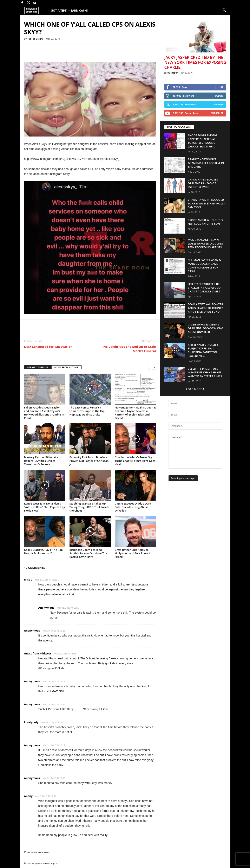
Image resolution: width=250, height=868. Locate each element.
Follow (219, 96)
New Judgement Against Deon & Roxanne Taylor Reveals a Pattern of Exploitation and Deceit (136, 413)
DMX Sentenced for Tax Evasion (48, 347)
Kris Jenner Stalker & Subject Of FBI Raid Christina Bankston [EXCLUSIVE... (203, 350)
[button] (224, 11)
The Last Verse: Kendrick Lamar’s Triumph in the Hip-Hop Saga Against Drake (88, 411)
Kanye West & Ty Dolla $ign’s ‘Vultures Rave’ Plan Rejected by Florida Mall (45, 507)
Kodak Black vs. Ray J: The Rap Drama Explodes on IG (43, 552)
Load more (195, 389)
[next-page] (154, 368)
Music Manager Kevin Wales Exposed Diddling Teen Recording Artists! (205, 243)
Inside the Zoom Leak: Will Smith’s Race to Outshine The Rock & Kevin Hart (88, 553)
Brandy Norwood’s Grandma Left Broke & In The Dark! (206, 163)
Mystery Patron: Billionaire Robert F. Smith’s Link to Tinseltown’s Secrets (41, 461)
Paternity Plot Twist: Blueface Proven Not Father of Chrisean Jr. (89, 461)
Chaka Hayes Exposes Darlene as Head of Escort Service (203, 183)
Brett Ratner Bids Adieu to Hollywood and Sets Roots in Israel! (133, 553)
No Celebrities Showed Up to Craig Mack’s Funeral (130, 349)
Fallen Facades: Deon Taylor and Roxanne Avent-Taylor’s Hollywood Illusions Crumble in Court (44, 413)
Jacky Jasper (171, 73)
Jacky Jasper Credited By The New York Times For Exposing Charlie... (195, 62)
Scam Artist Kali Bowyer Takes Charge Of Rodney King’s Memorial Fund (206, 308)
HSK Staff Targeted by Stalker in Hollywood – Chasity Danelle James (205, 288)
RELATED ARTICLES (38, 367)
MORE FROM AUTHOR (67, 367)
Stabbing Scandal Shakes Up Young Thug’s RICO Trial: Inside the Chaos (89, 507)
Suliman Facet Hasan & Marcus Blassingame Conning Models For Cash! (205, 266)
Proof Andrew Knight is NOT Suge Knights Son (205, 222)
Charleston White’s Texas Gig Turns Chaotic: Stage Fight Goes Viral (135, 461)
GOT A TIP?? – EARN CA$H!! (70, 10)
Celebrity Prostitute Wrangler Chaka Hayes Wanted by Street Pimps (205, 372)
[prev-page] (149, 368)
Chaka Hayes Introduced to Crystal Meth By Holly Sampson (206, 203)
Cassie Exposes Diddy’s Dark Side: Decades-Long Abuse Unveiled (133, 507)
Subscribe (217, 113)
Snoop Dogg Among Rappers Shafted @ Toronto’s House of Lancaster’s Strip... (203, 141)
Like (221, 87)
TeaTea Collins (35, 39)
